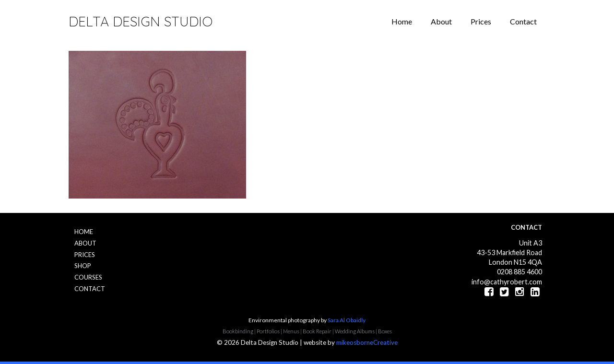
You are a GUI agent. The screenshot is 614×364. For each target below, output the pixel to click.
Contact (523, 21)
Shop (83, 266)
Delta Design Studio (141, 21)
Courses (88, 277)
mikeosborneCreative (367, 342)
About (441, 21)
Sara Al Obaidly (347, 320)
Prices (481, 21)
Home (402, 21)
